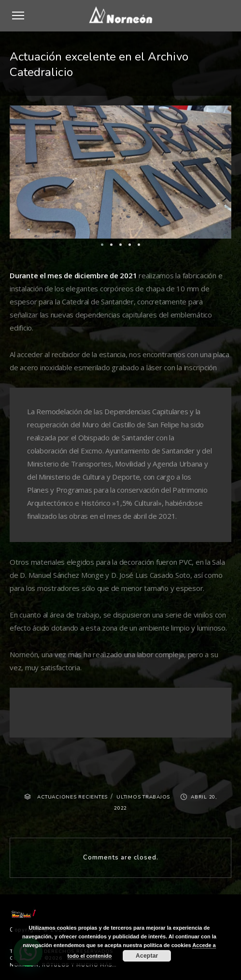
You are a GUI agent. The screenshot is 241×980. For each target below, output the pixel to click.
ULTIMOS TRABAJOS (143, 797)
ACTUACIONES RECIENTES (72, 797)
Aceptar (147, 956)
